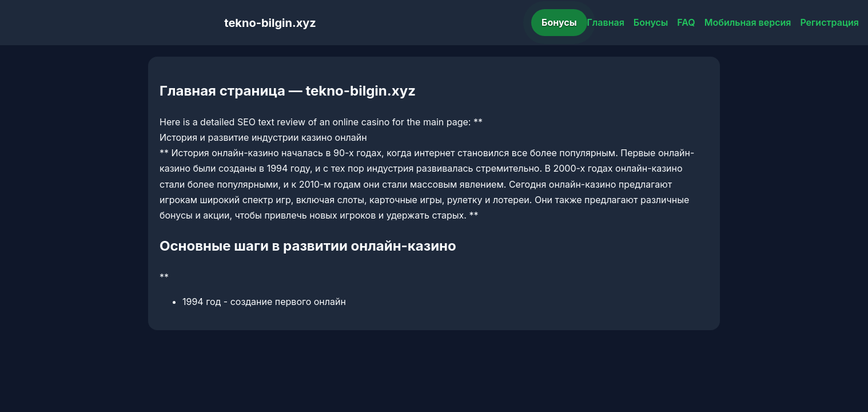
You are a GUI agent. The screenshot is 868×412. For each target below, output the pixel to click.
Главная (606, 22)
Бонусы (559, 22)
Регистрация (829, 22)
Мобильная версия (748, 22)
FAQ (686, 22)
